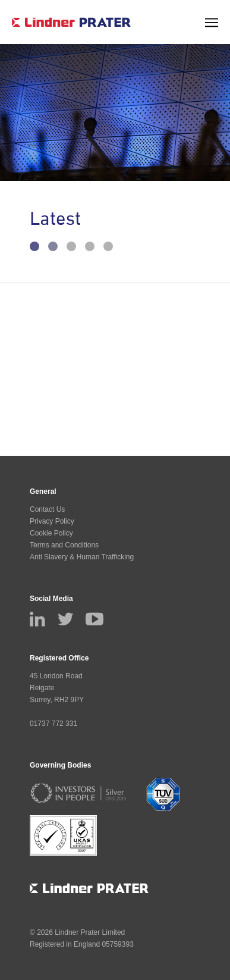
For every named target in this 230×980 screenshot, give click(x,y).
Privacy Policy (52, 521)
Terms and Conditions (64, 545)
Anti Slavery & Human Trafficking (82, 557)
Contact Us (47, 509)
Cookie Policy (51, 533)
